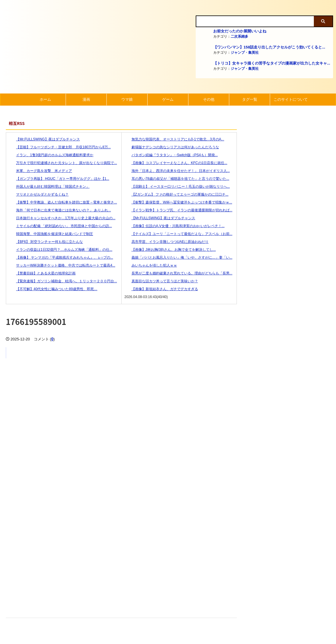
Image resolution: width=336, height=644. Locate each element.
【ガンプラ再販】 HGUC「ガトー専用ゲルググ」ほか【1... (59, 179)
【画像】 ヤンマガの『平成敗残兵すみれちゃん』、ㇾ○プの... (61, 257)
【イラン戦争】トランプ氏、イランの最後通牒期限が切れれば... (178, 210)
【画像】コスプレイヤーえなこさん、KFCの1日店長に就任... (176, 163)
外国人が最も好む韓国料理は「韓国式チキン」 (49, 187)
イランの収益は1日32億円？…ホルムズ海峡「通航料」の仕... (61, 250)
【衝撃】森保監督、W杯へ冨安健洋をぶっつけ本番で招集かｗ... (178, 202)
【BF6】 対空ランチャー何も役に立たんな (46, 242)
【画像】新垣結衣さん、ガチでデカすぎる (161, 289)
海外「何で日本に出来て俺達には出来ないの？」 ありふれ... (60, 210)
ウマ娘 (127, 99)
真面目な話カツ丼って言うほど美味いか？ (161, 281)
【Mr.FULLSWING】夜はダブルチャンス (44, 139)
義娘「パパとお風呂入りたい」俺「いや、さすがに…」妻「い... (178, 257)
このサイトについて (291, 99)
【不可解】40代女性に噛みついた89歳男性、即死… (53, 289)
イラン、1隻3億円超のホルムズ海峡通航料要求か (51, 155)
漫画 (86, 99)
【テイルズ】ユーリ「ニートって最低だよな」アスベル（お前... (178, 234)
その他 (209, 99)
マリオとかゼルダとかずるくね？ (39, 194)
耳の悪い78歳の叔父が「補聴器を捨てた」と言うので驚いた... (177, 179)
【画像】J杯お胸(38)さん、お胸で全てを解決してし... (170, 250)
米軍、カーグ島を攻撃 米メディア (41, 171)
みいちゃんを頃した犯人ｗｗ (151, 265)
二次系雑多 (239, 36)
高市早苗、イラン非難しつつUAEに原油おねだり (167, 242)
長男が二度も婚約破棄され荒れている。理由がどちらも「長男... (178, 273)
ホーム (45, 99)
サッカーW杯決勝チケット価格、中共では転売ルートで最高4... (62, 265)
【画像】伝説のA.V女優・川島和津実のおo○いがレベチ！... (175, 226)
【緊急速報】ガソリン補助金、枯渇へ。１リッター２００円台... (63, 281)
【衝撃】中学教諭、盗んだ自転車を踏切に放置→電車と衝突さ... (63, 202)
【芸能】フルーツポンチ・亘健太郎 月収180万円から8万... (60, 147)
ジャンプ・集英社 (245, 53)
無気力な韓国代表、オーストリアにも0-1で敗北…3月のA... (174, 139)
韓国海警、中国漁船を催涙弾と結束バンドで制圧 (51, 234)
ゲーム (168, 99)
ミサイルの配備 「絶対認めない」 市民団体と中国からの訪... (61, 226)
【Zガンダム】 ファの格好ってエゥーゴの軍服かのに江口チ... (177, 194)
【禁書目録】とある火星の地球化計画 (42, 273)
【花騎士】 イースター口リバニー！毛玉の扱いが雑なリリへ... (177, 187)
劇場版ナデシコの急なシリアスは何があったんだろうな (172, 147)
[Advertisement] (121, 556)
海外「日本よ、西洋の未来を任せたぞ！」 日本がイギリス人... (177, 171)
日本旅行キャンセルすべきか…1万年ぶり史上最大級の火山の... (62, 218)
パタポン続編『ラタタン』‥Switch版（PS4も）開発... (171, 155)
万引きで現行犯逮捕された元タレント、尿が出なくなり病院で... (63, 163)
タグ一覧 (250, 99)
